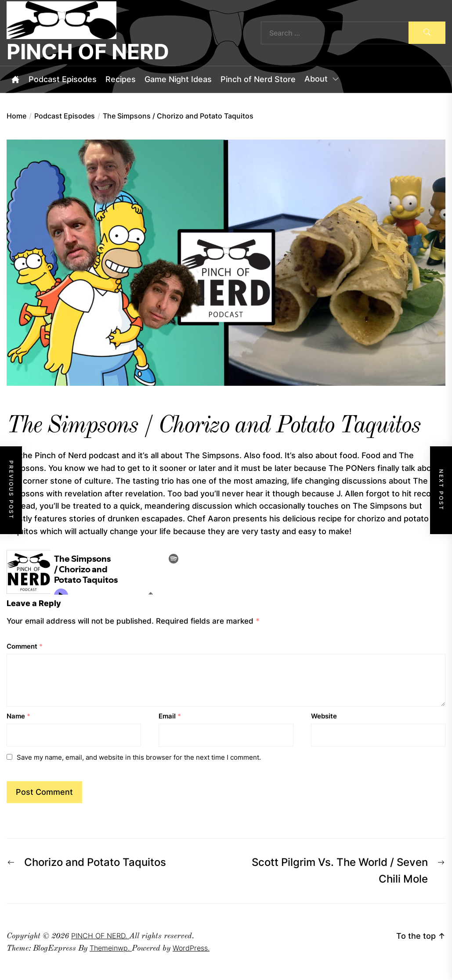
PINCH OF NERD (88, 52)
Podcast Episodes (63, 79)
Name (18, 716)
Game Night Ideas (178, 79)
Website (324, 716)
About (322, 79)
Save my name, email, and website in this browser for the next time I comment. (139, 757)
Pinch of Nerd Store (258, 79)
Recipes (121, 79)
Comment (25, 646)
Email (170, 716)
